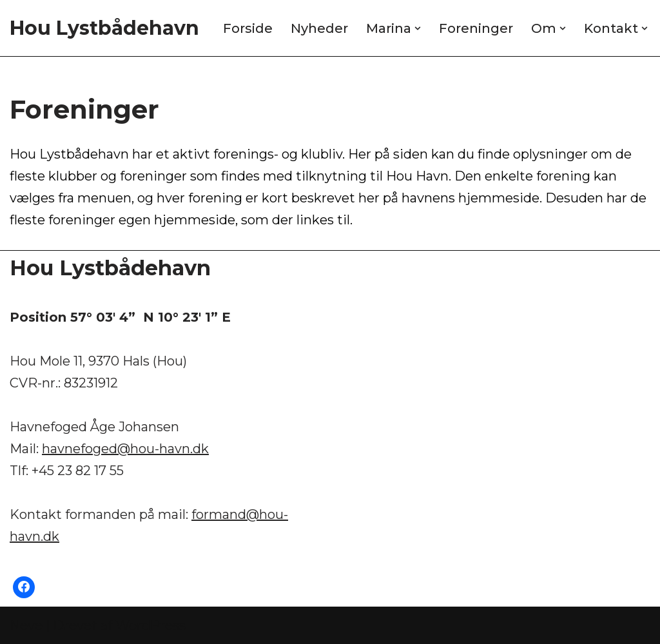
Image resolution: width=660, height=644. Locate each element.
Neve (26, 625)
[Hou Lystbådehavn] (104, 28)
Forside (248, 28)
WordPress (150, 625)
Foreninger (476, 28)
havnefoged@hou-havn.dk (125, 449)
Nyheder (319, 28)
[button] (418, 28)
